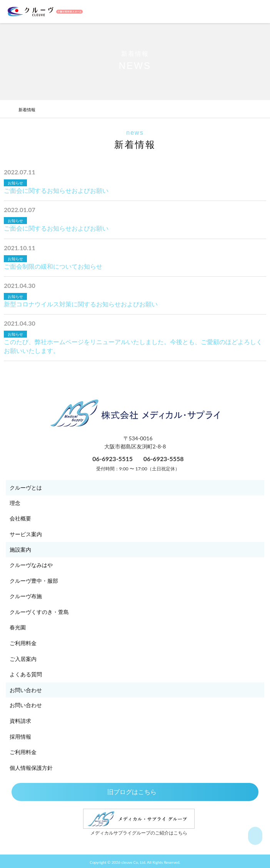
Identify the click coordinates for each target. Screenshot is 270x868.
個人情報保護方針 (31, 768)
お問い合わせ (26, 690)
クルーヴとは (26, 488)
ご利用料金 (23, 643)
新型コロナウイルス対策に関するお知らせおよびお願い (81, 304)
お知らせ (15, 183)
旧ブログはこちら (135, 792)
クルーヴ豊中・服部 (34, 581)
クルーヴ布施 (26, 596)
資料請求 (20, 721)
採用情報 (20, 737)
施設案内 (20, 549)
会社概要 (20, 518)
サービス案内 (26, 534)
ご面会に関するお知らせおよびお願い (56, 190)
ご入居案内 (23, 659)
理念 (15, 503)
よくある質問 (26, 674)
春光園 (18, 627)
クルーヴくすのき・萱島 (39, 612)
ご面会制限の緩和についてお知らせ (53, 266)
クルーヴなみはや (31, 565)
